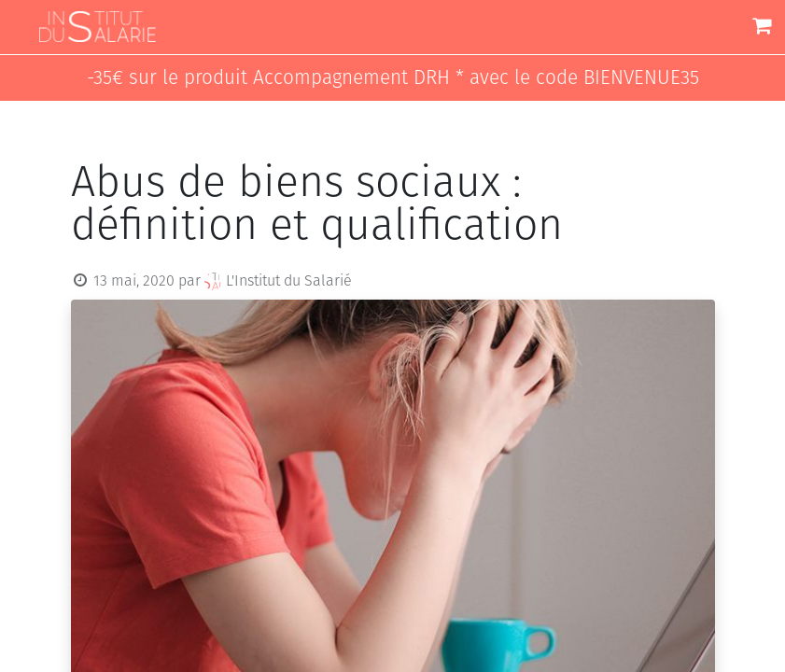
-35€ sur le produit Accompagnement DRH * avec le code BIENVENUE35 (393, 78)
